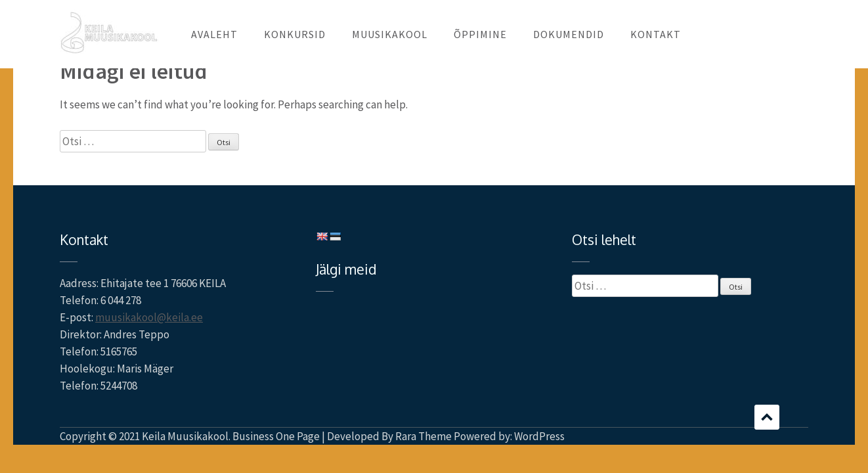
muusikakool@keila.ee (149, 317)
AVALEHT (214, 34)
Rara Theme (423, 436)
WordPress (539, 436)
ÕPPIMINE (480, 34)
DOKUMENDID (569, 34)
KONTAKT (656, 34)
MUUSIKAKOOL (390, 34)
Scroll (767, 417)
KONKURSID (295, 34)
